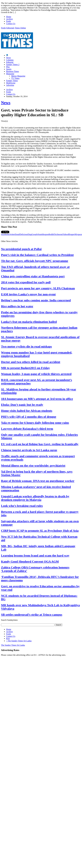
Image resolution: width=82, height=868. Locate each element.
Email (17, 234)
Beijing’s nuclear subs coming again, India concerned (36, 300)
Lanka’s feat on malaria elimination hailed (29, 322)
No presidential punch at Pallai (21, 249)
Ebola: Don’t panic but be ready (22, 405)
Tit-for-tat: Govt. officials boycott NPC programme (35, 261)
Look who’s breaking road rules (22, 506)
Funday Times (12, 81)
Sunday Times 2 (13, 65)
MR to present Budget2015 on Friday (25, 368)
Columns (10, 60)
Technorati (58, 234)
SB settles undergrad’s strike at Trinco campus (32, 615)
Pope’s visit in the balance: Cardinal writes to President (37, 255)
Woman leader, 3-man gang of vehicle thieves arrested (36, 374)
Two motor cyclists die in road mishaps (26, 346)
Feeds (9, 21)
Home (9, 17)
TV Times (15, 78)
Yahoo (65, 234)
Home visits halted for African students (27, 411)
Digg (30, 234)
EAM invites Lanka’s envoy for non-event (28, 294)
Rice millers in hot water (17, 306)
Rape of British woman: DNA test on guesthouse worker (38, 481)
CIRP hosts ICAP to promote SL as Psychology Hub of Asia (40, 531)
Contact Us (11, 24)
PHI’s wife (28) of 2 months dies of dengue (29, 417)
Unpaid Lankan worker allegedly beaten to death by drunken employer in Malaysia (35, 498)
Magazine (10, 74)
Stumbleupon (43, 234)
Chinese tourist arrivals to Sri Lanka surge (29, 450)
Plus (8, 67)
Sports (9, 69)
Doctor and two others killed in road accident (31, 362)
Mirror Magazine (18, 76)
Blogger (71, 234)
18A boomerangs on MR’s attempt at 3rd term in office (37, 399)
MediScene (11, 83)
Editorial (10, 62)
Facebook (5, 234)
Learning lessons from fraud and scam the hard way (35, 555)
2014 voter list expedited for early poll (26, 282)
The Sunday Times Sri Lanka (19, 641)
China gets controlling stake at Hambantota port (33, 276)
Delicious (24, 234)
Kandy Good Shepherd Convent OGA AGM (30, 561)
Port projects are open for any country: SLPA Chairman (38, 288)
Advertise (10, 85)
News (8, 58)
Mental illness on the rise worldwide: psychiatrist (33, 466)
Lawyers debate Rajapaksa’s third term (27, 429)
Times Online (20, 28)
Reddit (51, 234)
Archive (9, 19)
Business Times (13, 71)
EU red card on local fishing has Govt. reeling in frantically (40, 444)
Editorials (10, 28)
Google (35, 234)
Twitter (12, 234)
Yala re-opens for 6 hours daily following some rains (35, 423)
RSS (8, 638)
